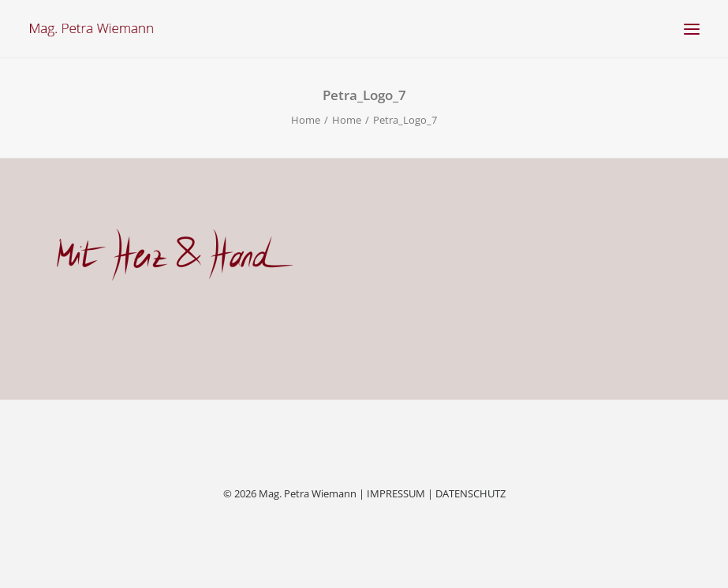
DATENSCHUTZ (470, 493)
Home (306, 120)
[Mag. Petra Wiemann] (91, 29)
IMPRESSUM (396, 493)
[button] (692, 29)
